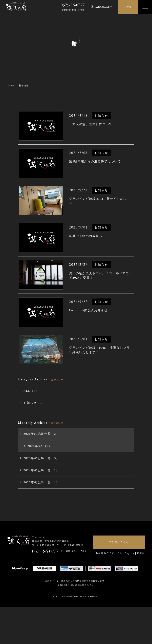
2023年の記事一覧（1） (37, 506)
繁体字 (141, 577)
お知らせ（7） (31, 431)
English (129, 577)
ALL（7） (28, 420)
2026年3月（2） (36, 472)
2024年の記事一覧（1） (37, 495)
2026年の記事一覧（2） (37, 461)
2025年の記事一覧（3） (37, 484)
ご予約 (128, 7)
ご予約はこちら (119, 566)
